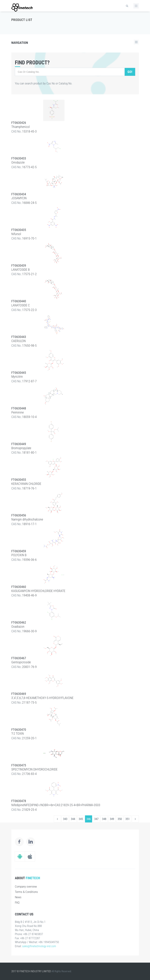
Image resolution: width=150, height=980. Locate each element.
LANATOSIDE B (21, 270)
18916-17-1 (29, 524)
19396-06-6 (29, 560)
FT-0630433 (19, 158)
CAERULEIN (19, 341)
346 (89, 819)
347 (96, 819)
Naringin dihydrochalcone (27, 519)
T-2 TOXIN (18, 733)
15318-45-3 (29, 131)
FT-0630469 (19, 694)
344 (73, 819)
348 (104, 819)
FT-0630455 (19, 480)
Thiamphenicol (21, 127)
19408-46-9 (29, 595)
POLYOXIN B (19, 555)
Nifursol (16, 234)
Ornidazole (18, 162)
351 (128, 819)
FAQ (17, 902)
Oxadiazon (18, 627)
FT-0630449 (19, 444)
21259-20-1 (29, 738)
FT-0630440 (19, 301)
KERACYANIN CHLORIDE (26, 484)
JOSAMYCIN (19, 198)
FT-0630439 (19, 265)
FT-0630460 (19, 587)
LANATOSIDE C (21, 305)
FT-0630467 (19, 658)
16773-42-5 (29, 167)
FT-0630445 (19, 373)
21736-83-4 (29, 774)
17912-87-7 (29, 381)
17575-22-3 (29, 310)
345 (81, 819)
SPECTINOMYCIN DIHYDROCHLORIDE (34, 769)
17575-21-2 (29, 274)
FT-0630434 (19, 194)
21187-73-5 (29, 702)
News (18, 897)
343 (65, 819)
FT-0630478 (19, 801)
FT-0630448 (19, 408)
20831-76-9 (29, 667)
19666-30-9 (29, 631)
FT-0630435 (19, 230)
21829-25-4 (29, 810)
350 (120, 819)
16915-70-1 (29, 238)
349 (112, 819)
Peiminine (18, 412)
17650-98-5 (29, 346)
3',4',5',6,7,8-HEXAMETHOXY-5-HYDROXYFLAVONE (42, 698)
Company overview (26, 887)
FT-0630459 (19, 551)
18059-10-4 (29, 417)
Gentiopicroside (21, 662)
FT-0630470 (19, 730)
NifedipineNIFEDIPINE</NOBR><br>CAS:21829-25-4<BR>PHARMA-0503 (56, 805)
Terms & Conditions (26, 892)
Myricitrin (17, 377)
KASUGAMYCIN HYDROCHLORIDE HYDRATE (38, 591)
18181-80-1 (29, 452)
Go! (130, 72)
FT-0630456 (19, 515)
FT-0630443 (19, 337)
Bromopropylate (21, 448)
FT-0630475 (19, 765)
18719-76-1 (29, 488)
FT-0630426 (19, 123)
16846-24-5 (29, 203)
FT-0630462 (19, 622)
